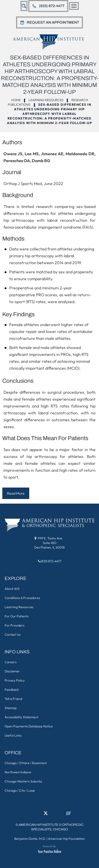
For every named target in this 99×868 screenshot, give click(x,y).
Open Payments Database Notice (29, 726)
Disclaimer (12, 671)
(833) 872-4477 (52, 6)
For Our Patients (17, 616)
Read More (16, 493)
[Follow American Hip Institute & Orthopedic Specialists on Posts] (69, 815)
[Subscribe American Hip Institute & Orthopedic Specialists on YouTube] (61, 815)
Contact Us (13, 635)
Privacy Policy (15, 680)
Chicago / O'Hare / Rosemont (26, 763)
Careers (11, 662)
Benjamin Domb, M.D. (30, 839)
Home (16, 100)
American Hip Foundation (67, 839)
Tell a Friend (13, 699)
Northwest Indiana (18, 772)
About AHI (12, 589)
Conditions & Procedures (22, 598)
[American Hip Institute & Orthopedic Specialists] (48, 42)
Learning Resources (46, 100)
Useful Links (13, 735)
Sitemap (11, 708)
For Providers (15, 625)
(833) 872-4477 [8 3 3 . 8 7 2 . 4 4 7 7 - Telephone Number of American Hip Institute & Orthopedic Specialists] (51, 561)
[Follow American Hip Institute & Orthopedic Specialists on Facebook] (31, 815)
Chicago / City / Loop (20, 790)
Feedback (12, 690)
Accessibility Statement (21, 717)
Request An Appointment (53, 22)
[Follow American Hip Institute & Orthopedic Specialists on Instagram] (53, 815)
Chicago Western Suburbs (23, 781)
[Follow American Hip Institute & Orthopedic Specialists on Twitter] (46, 815)
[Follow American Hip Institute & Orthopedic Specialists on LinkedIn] (38, 815)
